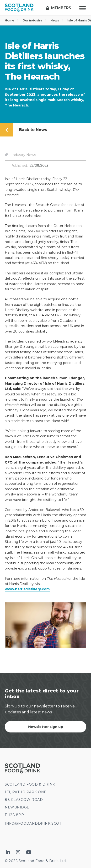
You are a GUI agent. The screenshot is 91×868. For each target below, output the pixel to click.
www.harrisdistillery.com (27, 589)
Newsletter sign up (46, 727)
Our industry (35, 20)
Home (12, 20)
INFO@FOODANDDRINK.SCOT (33, 823)
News (57, 20)
